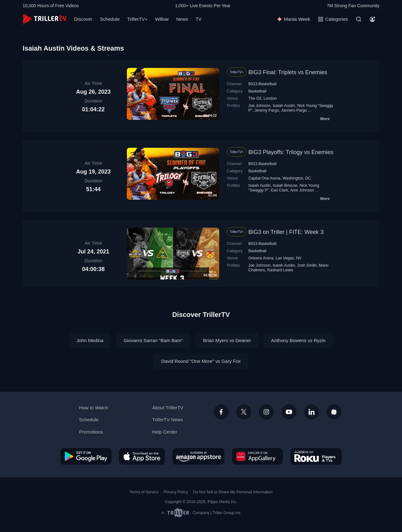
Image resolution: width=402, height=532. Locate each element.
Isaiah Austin (284, 106)
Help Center (165, 432)
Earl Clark (280, 190)
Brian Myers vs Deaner (227, 340)
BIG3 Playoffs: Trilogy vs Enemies (291, 152)
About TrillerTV (168, 408)
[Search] (359, 19)
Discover (83, 19)
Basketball (258, 91)
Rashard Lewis (280, 270)
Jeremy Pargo (267, 110)
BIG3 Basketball (263, 84)
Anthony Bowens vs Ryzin (298, 340)
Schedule (110, 19)
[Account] (372, 19)
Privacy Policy (176, 492)
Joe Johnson (260, 106)
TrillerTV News (167, 420)
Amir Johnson (302, 190)
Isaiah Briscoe (285, 186)
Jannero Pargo (294, 110)
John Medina (90, 340)
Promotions (91, 432)
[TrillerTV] (45, 19)
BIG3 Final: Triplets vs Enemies (288, 72)
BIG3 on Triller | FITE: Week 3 (286, 232)
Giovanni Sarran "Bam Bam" (153, 340)
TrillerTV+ (137, 19)
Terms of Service (144, 492)
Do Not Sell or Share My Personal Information (233, 492)
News (182, 19)
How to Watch (94, 408)
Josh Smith (307, 265)
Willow (162, 19)
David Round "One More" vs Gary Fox (201, 361)
